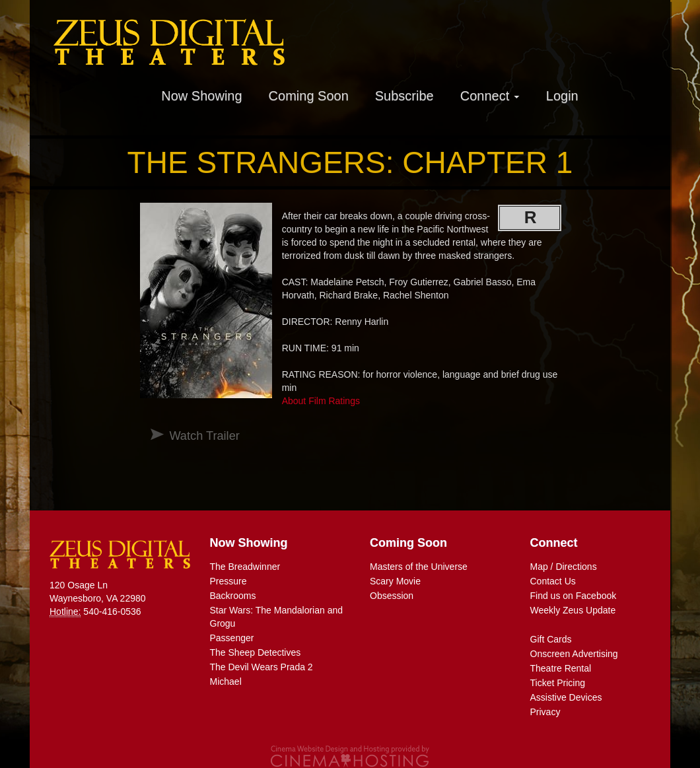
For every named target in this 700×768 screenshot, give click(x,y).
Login (562, 96)
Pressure (228, 581)
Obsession (392, 596)
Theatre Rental (561, 668)
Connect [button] (490, 96)
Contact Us (553, 581)
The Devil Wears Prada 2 (262, 667)
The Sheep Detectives (256, 652)
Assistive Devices (566, 697)
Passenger (232, 638)
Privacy (545, 712)
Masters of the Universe (419, 567)
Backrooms (233, 596)
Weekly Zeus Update (573, 610)
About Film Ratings (321, 401)
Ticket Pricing (558, 683)
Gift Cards (551, 639)
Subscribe (404, 96)
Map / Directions (564, 567)
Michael (226, 681)
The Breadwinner (245, 567)
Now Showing (201, 96)
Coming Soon (309, 96)
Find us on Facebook (574, 596)
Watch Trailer (204, 436)
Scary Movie (395, 581)
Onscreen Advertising (574, 654)
